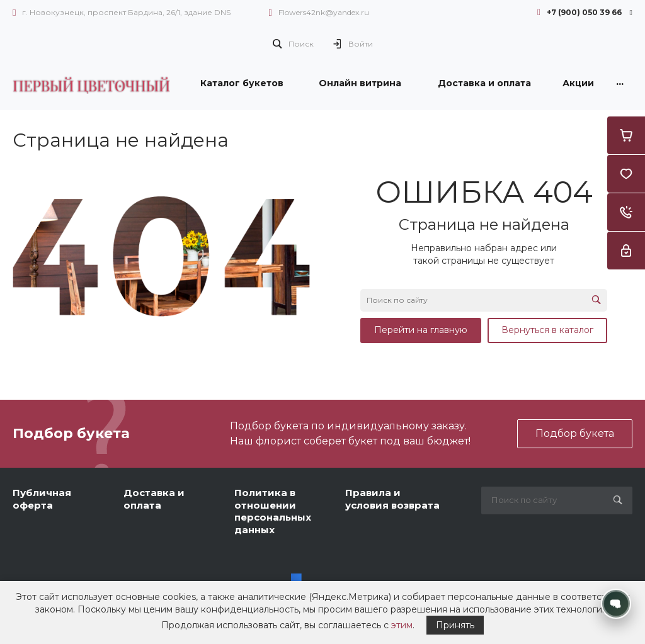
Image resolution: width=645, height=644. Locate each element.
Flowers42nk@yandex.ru (324, 12)
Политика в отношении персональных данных (273, 511)
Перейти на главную (421, 330)
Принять (455, 625)
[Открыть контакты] (616, 604)
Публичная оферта (42, 499)
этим (402, 625)
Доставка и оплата (154, 499)
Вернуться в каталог (547, 330)
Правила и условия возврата (392, 499)
